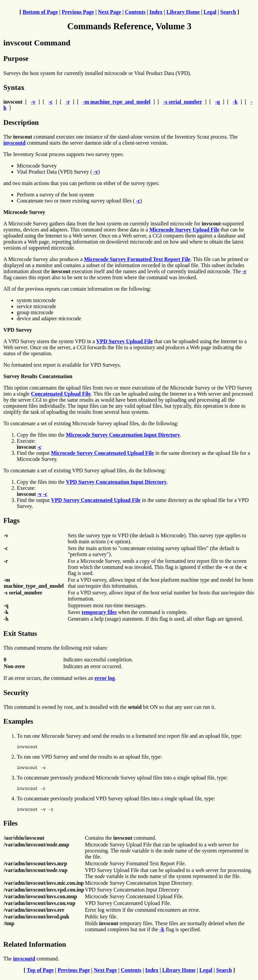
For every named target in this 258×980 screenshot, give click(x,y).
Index (156, 12)
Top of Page (40, 974)
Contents (135, 12)
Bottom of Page (40, 12)
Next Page (109, 12)
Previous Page (78, 12)
